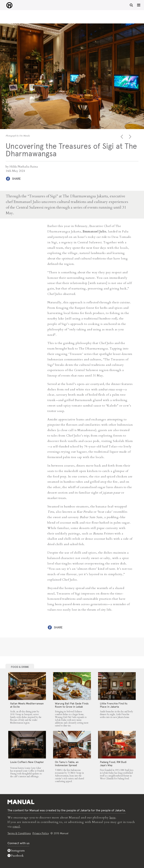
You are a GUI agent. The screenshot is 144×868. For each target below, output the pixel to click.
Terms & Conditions (19, 833)
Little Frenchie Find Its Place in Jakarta (114, 705)
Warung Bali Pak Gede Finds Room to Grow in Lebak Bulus (72, 706)
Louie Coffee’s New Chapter (27, 762)
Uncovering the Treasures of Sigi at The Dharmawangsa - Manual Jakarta (8, 5)
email (17, 826)
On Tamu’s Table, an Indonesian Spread (67, 763)
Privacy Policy (41, 833)
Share (16, 179)
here (113, 817)
